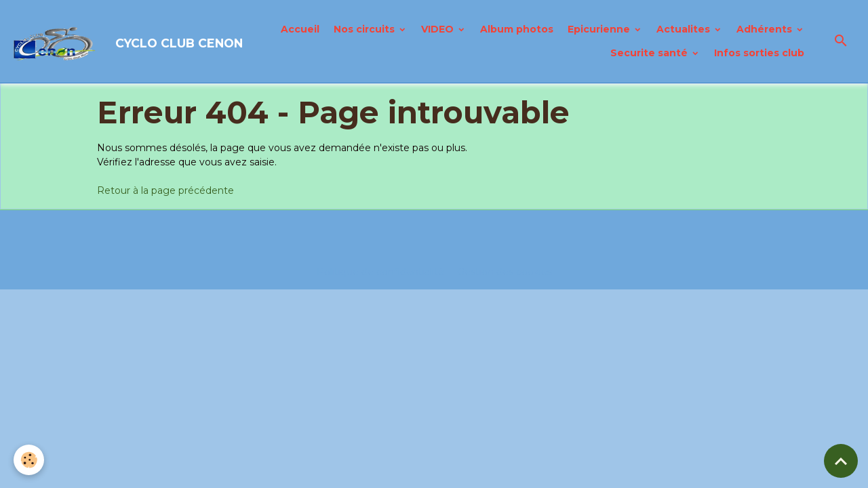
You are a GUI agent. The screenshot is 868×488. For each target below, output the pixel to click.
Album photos (517, 29)
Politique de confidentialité (380, 272)
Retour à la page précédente (165, 190)
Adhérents (766, 29)
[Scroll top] (841, 461)
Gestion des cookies (505, 272)
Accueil (300, 29)
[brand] (107, 41)
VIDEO (439, 29)
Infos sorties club (759, 53)
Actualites (685, 29)
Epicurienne (600, 29)
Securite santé (650, 53)
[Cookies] (29, 460)
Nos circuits (366, 29)
